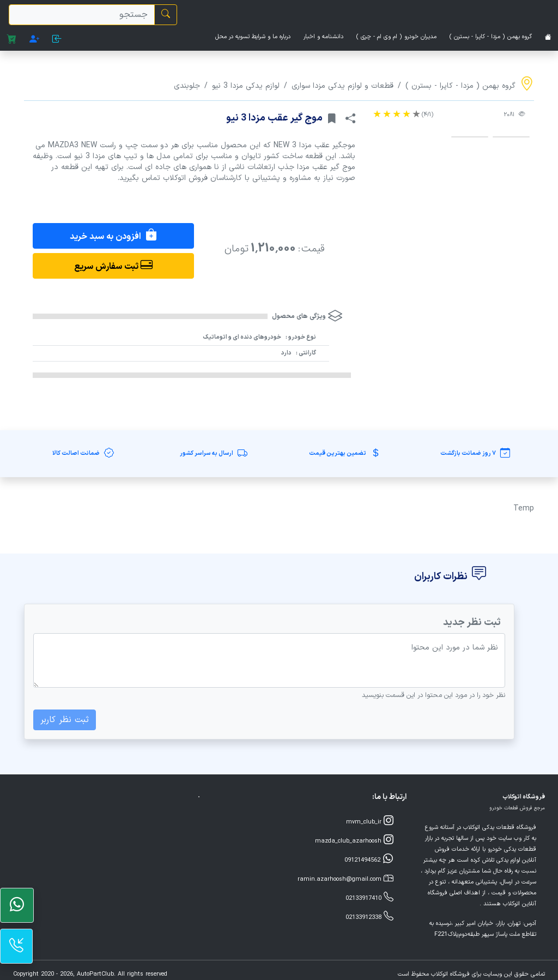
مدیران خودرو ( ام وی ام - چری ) (396, 37)
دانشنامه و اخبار (323, 37)
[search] (82, 15)
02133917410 (369, 897)
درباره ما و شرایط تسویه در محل (253, 37)
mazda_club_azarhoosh (354, 840)
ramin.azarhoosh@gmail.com (345, 878)
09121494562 (369, 859)
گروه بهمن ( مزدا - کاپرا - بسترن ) (491, 37)
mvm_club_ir (370, 821)
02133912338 (369, 916)
